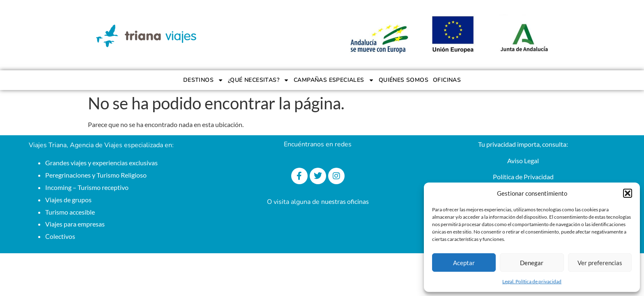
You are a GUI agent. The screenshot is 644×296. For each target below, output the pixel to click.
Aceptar (464, 263)
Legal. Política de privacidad (532, 281)
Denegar (532, 263)
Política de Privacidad (523, 177)
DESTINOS (203, 80)
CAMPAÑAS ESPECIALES (334, 80)
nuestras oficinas (345, 201)
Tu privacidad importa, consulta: (523, 144)
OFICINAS (447, 80)
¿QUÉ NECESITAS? (259, 80)
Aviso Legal (523, 161)
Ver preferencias (600, 263)
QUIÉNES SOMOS (404, 80)
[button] (628, 193)
